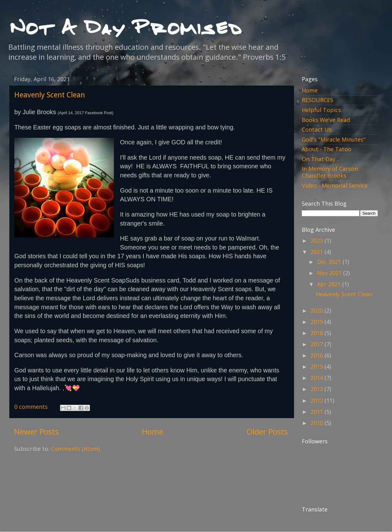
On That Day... (320, 159)
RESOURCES (317, 100)
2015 (317, 366)
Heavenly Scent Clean (50, 95)
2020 (317, 310)
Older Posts (267, 432)
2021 (317, 252)
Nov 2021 (330, 273)
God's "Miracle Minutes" (334, 139)
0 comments (31, 407)
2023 (317, 240)
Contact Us (317, 129)
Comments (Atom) (75, 449)
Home (153, 432)
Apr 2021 (330, 284)
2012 (317, 400)
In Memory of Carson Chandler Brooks (330, 172)
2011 (317, 412)
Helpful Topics (321, 110)
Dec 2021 (330, 262)
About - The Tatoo (327, 149)
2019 (317, 322)
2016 (317, 355)
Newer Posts (36, 432)
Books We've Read (326, 120)
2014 (317, 378)
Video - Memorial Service (335, 185)
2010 (317, 423)
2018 (317, 333)
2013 (317, 389)
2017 (317, 344)
